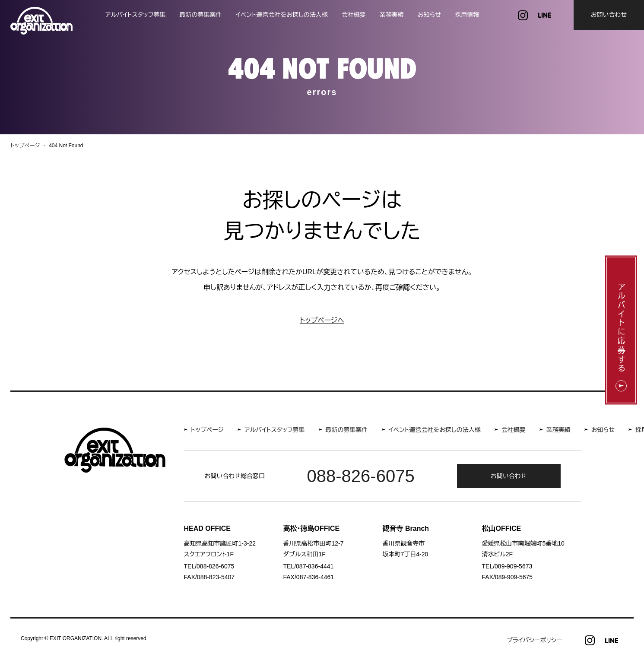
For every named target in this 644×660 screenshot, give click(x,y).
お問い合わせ (609, 15)
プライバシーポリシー (535, 640)
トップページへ (322, 320)
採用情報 (467, 15)
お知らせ (429, 15)
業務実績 (392, 15)
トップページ (207, 430)
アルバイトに (621, 328)
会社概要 (354, 15)
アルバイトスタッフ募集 (136, 15)
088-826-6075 (361, 476)
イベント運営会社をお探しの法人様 (282, 15)
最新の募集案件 (201, 15)
